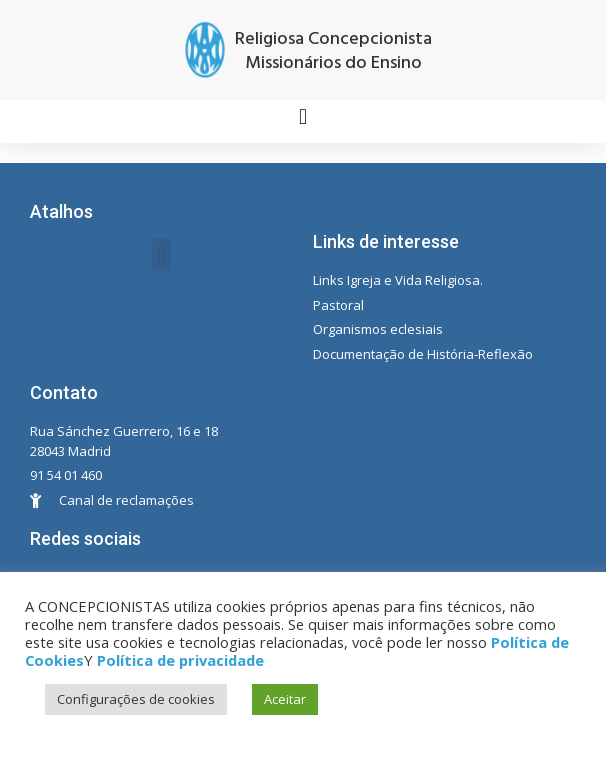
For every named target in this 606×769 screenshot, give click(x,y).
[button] (302, 116)
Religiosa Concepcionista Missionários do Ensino (333, 51)
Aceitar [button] (285, 699)
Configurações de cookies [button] (136, 699)
